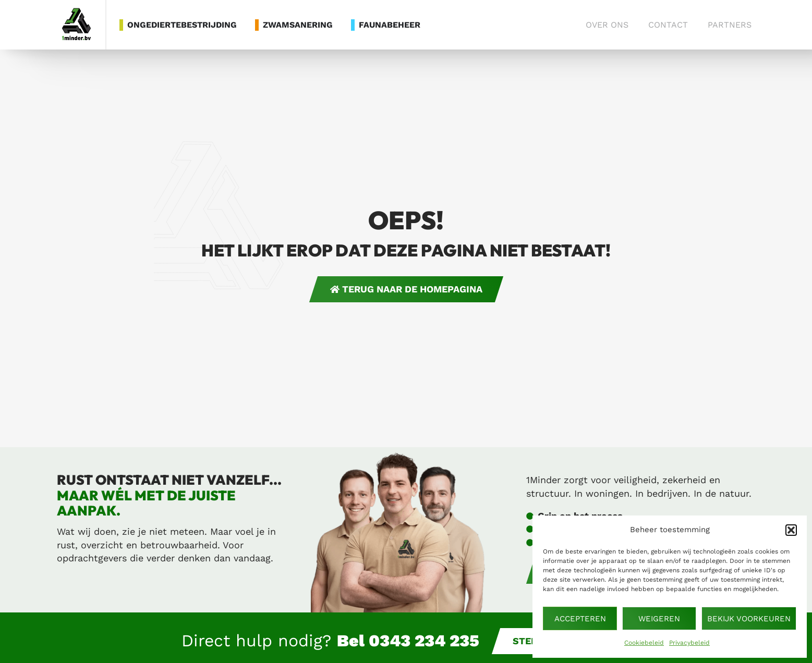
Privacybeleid (689, 643)
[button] (791, 530)
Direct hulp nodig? (330, 641)
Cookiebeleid (644, 643)
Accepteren (580, 619)
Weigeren (659, 619)
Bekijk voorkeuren (749, 619)
